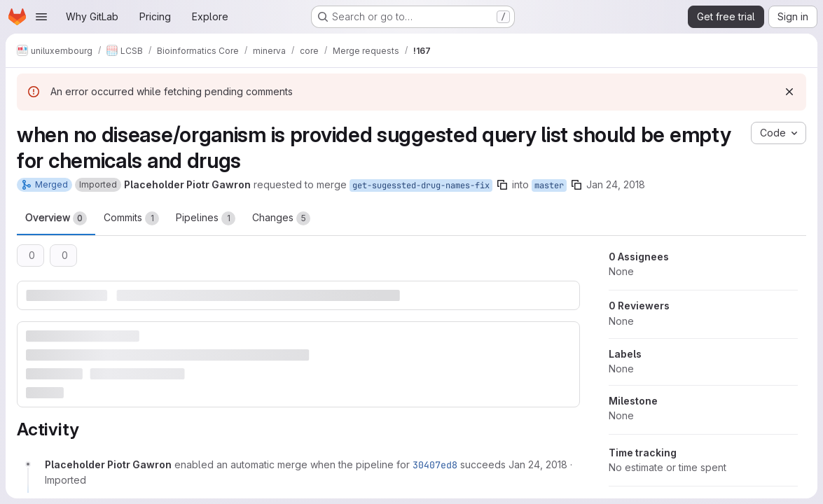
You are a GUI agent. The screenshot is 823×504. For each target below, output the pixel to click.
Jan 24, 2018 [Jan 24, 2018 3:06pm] (616, 184)
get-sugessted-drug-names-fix (421, 185)
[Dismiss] (789, 92)
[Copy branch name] (502, 185)
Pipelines (206, 218)
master (549, 185)
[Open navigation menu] (41, 17)
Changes (281, 218)
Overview (56, 218)
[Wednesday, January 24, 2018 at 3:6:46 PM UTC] (538, 464)
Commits (131, 218)
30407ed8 (435, 465)
